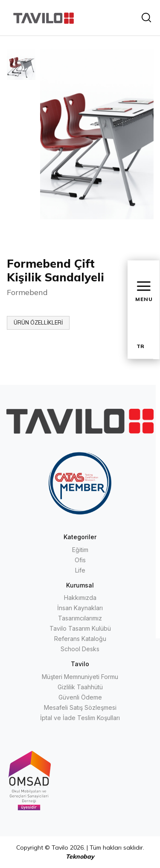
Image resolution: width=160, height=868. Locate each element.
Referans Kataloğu (80, 639)
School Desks (80, 649)
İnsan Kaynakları (80, 608)
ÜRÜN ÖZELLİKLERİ (38, 322)
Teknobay (80, 856)
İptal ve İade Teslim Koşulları (80, 718)
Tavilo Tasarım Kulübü (80, 628)
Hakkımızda (80, 598)
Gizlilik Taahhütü (80, 687)
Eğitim (80, 550)
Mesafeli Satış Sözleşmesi (80, 707)
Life (80, 570)
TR (140, 346)
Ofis (80, 560)
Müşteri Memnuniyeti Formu (80, 677)
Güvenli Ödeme (80, 697)
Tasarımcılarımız (80, 618)
